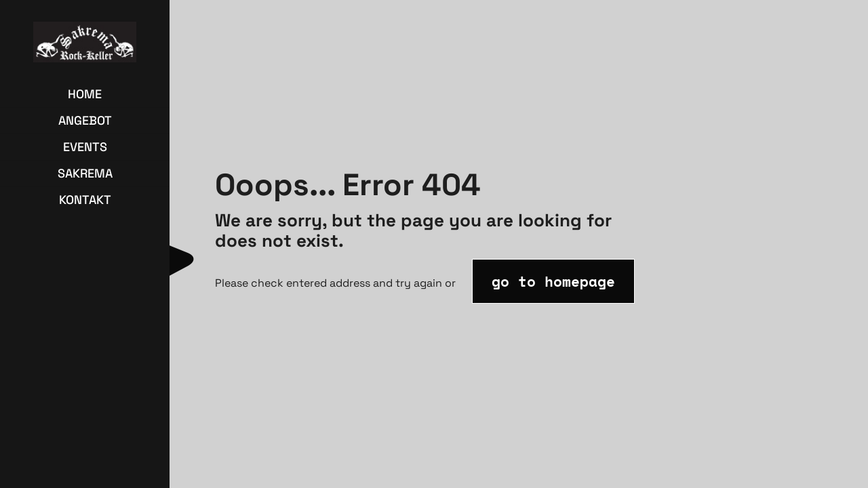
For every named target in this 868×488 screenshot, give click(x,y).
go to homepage (553, 281)
